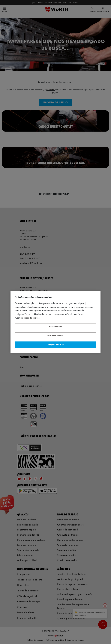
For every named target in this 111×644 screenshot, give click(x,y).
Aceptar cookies (55, 345)
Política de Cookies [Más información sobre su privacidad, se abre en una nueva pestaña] (31, 318)
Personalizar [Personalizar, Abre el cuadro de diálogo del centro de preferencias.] (55, 327)
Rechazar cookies (56, 336)
